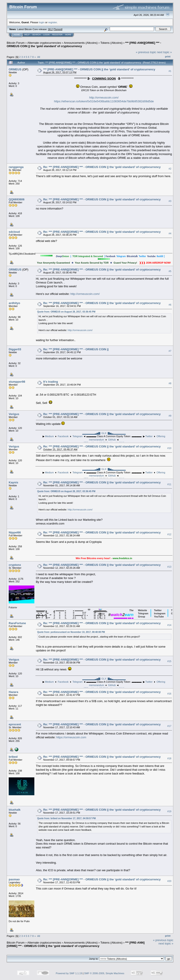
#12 (169, 534)
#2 (170, 169)
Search (37, 35)
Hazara (13, 692)
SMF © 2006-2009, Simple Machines (104, 973)
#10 (169, 448)
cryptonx (15, 565)
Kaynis (13, 482)
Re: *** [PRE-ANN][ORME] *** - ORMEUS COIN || (76, 349)
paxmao (14, 879)
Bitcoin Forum (16, 43)
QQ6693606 (17, 199)
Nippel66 (15, 532)
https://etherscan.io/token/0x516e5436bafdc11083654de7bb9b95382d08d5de (104, 101)
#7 (170, 351)
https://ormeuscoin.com (71, 737)
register (52, 22)
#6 (170, 305)
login (42, 22)
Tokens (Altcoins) (111, 43)
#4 (170, 233)
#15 (169, 661)
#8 (170, 384)
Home (17, 35)
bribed (13, 757)
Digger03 (15, 349)
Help (27, 35)
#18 (169, 759)
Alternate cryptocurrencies (44, 43)
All (39, 57)
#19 (169, 812)
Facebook (63, 436)
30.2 (50, 29)
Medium (49, 436)
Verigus (14, 414)
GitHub (112, 440)
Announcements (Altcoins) (81, 43)
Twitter (149, 436)
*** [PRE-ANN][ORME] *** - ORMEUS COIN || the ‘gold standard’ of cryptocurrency (99, 69)
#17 (169, 726)
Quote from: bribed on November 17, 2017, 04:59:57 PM (66, 818)
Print (168, 57)
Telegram (78, 436)
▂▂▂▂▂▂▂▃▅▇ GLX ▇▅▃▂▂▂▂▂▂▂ (104, 433)
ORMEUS (15, 69)
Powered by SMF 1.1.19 (69, 973)
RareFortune (17, 623)
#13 (169, 567)
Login (46, 35)
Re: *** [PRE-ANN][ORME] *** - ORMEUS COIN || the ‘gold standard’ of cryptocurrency (102, 167)
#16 (169, 694)
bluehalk (15, 810)
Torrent (58, 29)
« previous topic (146, 52)
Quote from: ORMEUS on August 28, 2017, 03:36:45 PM (66, 312)
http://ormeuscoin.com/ (104, 98)
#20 (169, 881)
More (68, 35)
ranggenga (16, 167)
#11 (169, 484)
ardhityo (14, 303)
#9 (170, 416)
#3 (170, 201)
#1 (170, 71)
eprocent (15, 724)
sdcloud (14, 232)
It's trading (51, 382)
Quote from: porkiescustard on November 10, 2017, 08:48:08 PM (71, 632)
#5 (170, 271)
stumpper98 (17, 382)
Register (57, 35)
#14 (169, 625)
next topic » (164, 52)
